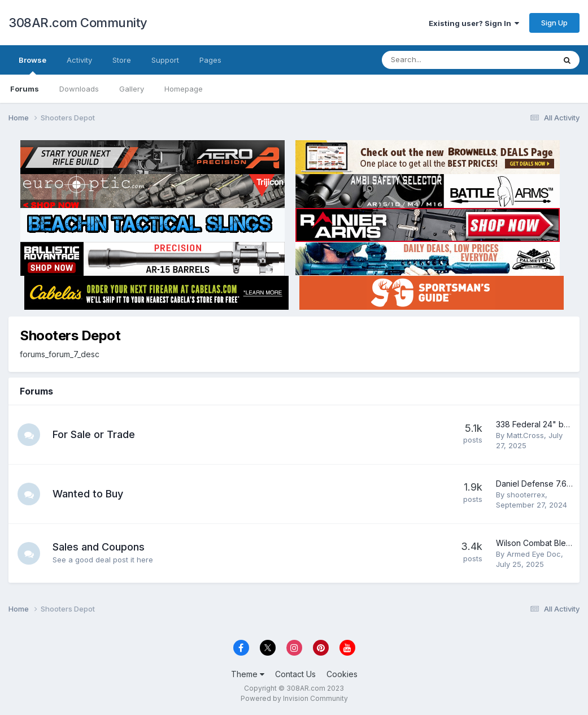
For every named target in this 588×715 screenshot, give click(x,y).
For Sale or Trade (94, 434)
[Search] (439, 60)
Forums (25, 89)
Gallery (132, 89)
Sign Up (554, 23)
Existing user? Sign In (474, 23)
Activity (79, 60)
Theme (248, 674)
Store (122, 60)
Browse (32, 65)
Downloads (79, 89)
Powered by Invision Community (294, 698)
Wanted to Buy (88, 494)
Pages (210, 60)
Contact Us (295, 674)
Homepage (184, 89)
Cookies (342, 674)
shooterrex (526, 495)
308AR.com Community (78, 23)
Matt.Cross (525, 435)
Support (165, 60)
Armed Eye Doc (534, 554)
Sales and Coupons (99, 547)
